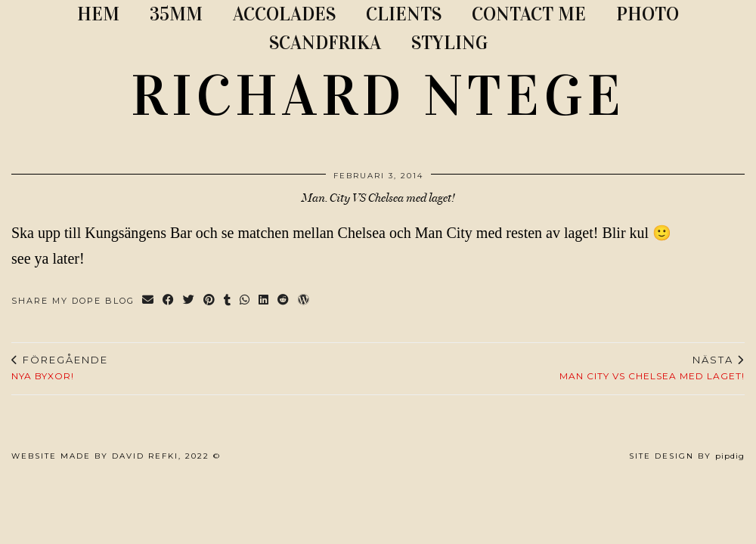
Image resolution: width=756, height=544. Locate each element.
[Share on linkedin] (264, 301)
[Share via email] (149, 301)
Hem (98, 14)
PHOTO (648, 14)
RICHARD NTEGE (378, 96)
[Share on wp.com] (304, 301)
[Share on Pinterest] (210, 301)
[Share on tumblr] (228, 301)
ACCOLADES (284, 14)
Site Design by (687, 456)
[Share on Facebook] (169, 301)
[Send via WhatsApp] (245, 301)
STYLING (449, 43)
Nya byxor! (60, 368)
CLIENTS (404, 14)
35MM (176, 14)
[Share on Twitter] (189, 301)
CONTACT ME (529, 14)
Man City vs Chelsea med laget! (652, 368)
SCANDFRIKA (325, 43)
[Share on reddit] (284, 301)
